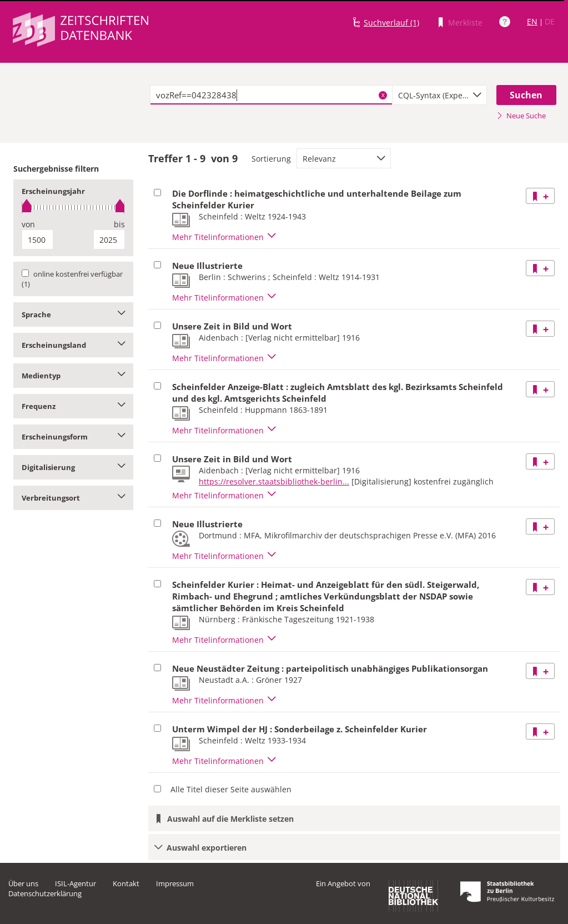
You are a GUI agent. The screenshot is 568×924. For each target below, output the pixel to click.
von (28, 224)
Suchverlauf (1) (391, 23)
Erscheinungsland (73, 345)
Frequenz (73, 406)
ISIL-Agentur (76, 883)
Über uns (23, 883)
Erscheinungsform (73, 437)
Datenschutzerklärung (45, 893)
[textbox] (271, 95)
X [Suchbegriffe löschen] (383, 95)
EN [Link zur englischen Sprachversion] (532, 21)
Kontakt (126, 883)
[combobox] (439, 95)
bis (119, 224)
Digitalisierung (73, 467)
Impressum (175, 883)
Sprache (73, 314)
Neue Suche (521, 116)
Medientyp (73, 376)
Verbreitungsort (73, 498)
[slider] (73, 208)
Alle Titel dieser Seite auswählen (231, 789)
